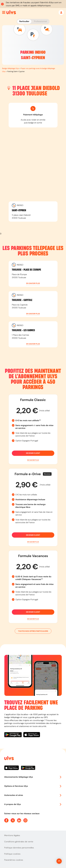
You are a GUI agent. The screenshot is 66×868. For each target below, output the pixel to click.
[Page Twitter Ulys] (13, 820)
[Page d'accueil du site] (9, 759)
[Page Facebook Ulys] (6, 820)
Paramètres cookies (14, 860)
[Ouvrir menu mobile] (4, 12)
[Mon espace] (61, 12)
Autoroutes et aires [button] (33, 795)
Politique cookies (12, 854)
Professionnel (40, 21)
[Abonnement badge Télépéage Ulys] (11, 12)
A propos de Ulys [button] (33, 804)
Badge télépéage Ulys (11, 68)
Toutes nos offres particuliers (33, 631)
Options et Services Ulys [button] (33, 786)
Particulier (24, 21)
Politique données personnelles (19, 848)
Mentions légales (12, 835)
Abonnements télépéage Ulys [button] (33, 777)
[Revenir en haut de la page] (59, 861)
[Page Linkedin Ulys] (19, 820)
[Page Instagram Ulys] (25, 820)
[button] (33, 283)
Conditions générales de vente (19, 842)
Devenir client (33, 453)
